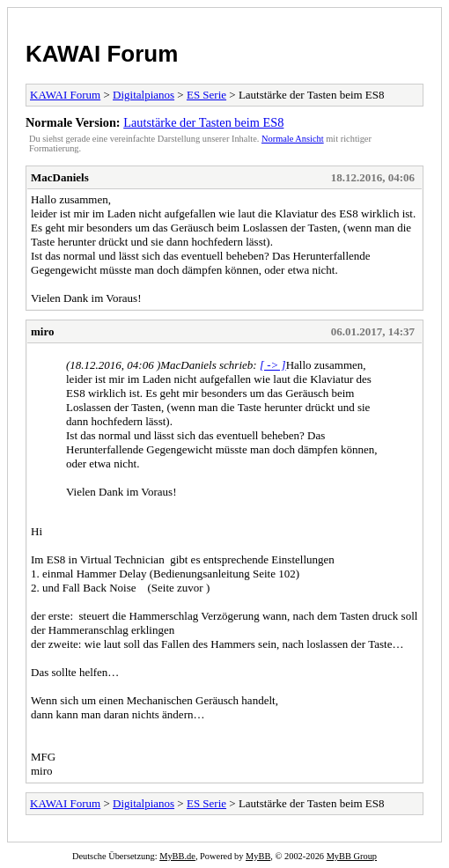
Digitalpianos (144, 95)
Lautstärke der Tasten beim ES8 (203, 122)
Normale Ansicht (293, 139)
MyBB (258, 856)
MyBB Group (352, 856)
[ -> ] (273, 365)
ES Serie (206, 95)
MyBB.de (177, 856)
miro (42, 331)
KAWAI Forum (102, 54)
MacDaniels (60, 177)
